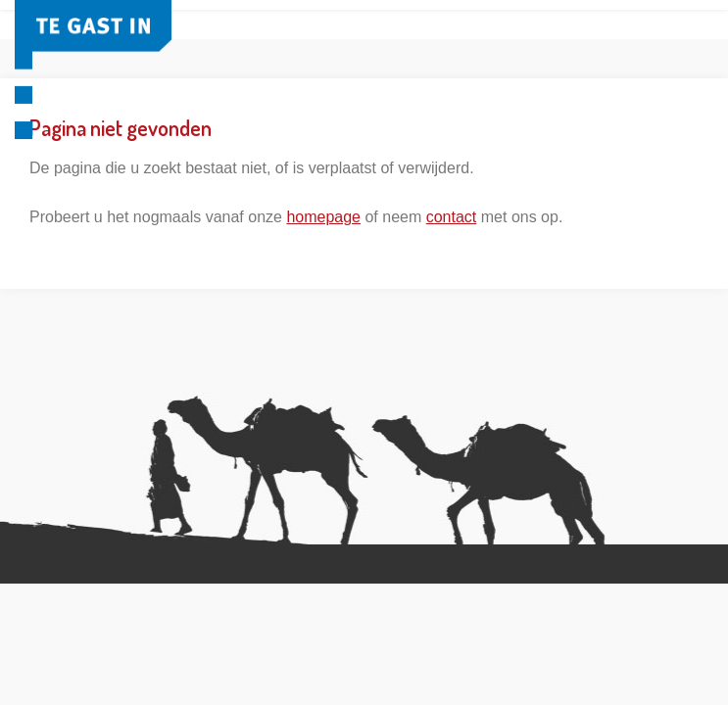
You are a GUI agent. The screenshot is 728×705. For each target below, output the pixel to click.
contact (452, 217)
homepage (323, 217)
